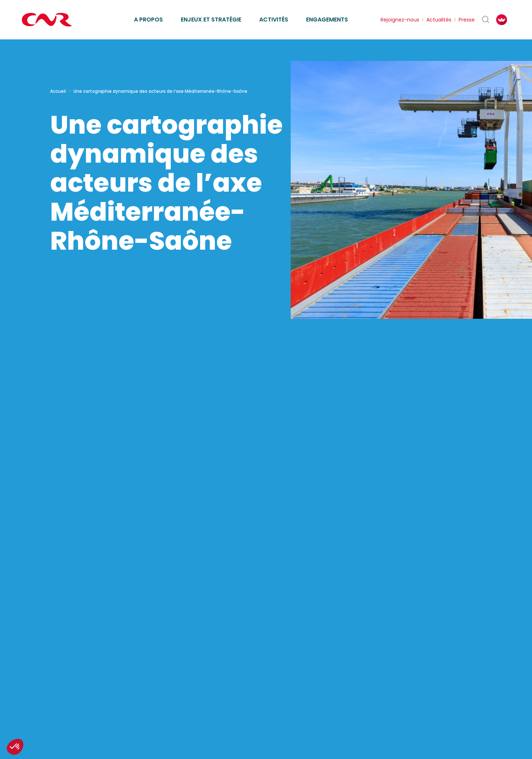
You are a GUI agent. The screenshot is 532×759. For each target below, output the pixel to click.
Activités (274, 20)
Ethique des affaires (299, 11)
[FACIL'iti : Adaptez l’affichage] (502, 20)
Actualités (439, 20)
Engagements (327, 20)
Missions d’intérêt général (171, 11)
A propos (148, 20)
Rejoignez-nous (400, 20)
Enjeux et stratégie (211, 20)
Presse (467, 20)
